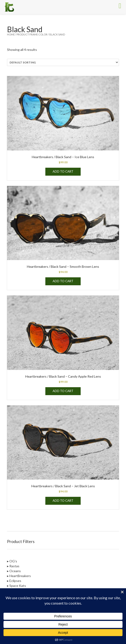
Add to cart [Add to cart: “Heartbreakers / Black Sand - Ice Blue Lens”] (63, 171)
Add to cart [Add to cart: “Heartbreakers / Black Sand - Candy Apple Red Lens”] (63, 391)
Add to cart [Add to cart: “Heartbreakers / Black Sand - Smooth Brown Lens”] (63, 281)
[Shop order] (63, 62)
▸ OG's (12, 561)
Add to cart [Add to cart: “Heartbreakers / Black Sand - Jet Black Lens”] (63, 501)
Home (11, 34)
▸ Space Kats (16, 586)
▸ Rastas (13, 566)
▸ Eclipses (14, 581)
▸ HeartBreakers (19, 576)
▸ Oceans (14, 571)
